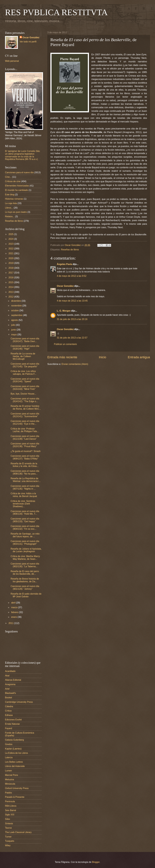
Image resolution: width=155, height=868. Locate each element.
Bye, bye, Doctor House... (23, 394)
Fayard (9, 728)
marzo (15, 607)
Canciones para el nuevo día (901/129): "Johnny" (25, 588)
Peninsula (10, 801)
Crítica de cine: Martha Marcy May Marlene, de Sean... (25, 558)
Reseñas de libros (70, 250)
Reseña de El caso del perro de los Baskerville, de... (25, 573)
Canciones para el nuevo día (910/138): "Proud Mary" (25, 445)
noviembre (17, 306)
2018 (11, 268)
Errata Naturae (12, 724)
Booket (9, 698)
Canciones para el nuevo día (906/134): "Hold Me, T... (25, 513)
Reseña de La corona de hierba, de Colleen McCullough (23, 356)
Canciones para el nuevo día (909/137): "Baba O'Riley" (25, 457)
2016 (11, 278)
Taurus (8, 828)
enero (14, 617)
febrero (15, 612)
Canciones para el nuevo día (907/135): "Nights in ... (25, 487)
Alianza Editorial (13, 680)
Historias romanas (14, 199)
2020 (11, 258)
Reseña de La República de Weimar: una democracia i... (26, 480)
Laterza (9, 757)
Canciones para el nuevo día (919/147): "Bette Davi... (25, 340)
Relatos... (10, 216)
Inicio (103, 357)
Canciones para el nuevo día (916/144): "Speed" (25, 380)
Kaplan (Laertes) (13, 749)
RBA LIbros (11, 806)
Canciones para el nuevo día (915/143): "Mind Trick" (25, 388)
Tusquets (10, 841)
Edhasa (9, 715)
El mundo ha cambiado (17, 190)
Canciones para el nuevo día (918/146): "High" (25, 347)
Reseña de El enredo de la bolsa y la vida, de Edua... (25, 465)
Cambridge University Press (19, 702)
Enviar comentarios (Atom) (75, 364)
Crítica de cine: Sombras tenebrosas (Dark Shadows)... (23, 504)
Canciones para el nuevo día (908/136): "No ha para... (25, 472)
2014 (11, 287)
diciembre (16, 301)
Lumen (8, 771)
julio (13, 325)
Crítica (8, 711)
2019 (11, 263)
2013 (11, 292)
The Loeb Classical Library (18, 832)
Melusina (10, 780)
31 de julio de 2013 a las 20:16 (72, 319)
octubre (15, 310)
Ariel (7, 689)
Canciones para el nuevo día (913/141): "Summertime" (25, 415)
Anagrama (10, 684)
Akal (7, 676)
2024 (11, 239)
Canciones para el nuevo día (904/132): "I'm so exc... (25, 528)
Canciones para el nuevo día (19, 172)
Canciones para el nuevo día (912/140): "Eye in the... (25, 422)
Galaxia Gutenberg (14, 740)
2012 (11, 297)
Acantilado (10, 671)
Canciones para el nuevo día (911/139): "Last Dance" (25, 438)
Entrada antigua (139, 357)
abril (14, 603)
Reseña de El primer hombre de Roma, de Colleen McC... (26, 407)
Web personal (12, 61)
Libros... (9, 208)
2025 (11, 234)
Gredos (9, 744)
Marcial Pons (11, 775)
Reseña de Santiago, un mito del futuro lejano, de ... (25, 535)
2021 (11, 253)
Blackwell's (10, 693)
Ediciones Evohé (13, 720)
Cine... (8, 177)
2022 (11, 249)
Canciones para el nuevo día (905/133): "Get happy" (25, 520)
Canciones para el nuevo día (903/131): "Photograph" (25, 543)
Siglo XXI (10, 815)
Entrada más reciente (62, 357)
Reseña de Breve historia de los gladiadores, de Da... (25, 580)
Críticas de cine (13, 181)
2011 (11, 623)
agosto (15, 320)
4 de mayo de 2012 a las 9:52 (72, 276)
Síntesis (9, 824)
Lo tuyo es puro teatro (16, 212)
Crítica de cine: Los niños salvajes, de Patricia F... (23, 373)
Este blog (10, 195)
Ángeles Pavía (64, 264)
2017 (11, 273)
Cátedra (9, 706)
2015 (11, 282)
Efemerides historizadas (17, 186)
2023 (11, 244)
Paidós (8, 793)
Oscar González (65, 286)
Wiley (8, 845)
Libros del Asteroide (15, 766)
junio (14, 330)
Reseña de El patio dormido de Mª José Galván (26, 595)
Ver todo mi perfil (28, 42)
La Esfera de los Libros (17, 753)
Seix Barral (10, 810)
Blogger (96, 862)
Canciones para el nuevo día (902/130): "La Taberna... (25, 565)
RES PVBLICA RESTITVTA (56, 12)
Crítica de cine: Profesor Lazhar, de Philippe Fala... (25, 430)
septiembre (17, 315)
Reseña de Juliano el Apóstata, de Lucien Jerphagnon (26, 550)
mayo (14, 335)
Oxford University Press (17, 788)
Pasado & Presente (15, 797)
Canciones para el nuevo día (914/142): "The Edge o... (25, 400)
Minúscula (10, 784)
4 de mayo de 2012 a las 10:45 (72, 301)
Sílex (8, 819)
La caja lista (11, 203)
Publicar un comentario (65, 344)
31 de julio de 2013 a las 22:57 (72, 338)
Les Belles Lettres (14, 762)
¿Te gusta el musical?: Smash (26, 451)
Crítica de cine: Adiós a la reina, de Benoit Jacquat (24, 495)
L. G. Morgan (64, 311)
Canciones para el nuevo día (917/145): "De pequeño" (25, 365)
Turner (8, 837)
